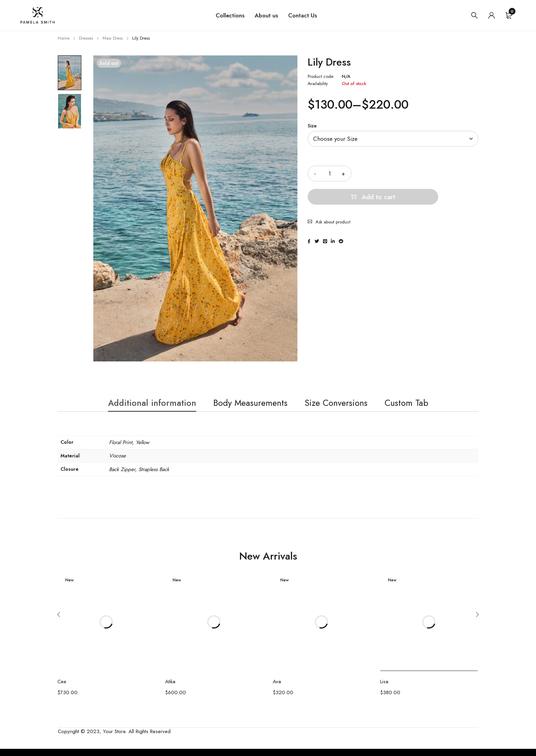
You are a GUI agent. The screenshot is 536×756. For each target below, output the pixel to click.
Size (312, 126)
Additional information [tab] (136, 407)
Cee (62, 689)
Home (64, 38)
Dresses (86, 38)
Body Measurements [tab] (247, 407)
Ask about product (333, 199)
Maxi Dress (113, 38)
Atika (170, 689)
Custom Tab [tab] (425, 407)
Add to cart (424, 173)
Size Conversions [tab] (345, 407)
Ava (277, 689)
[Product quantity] (330, 174)
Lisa (384, 689)
